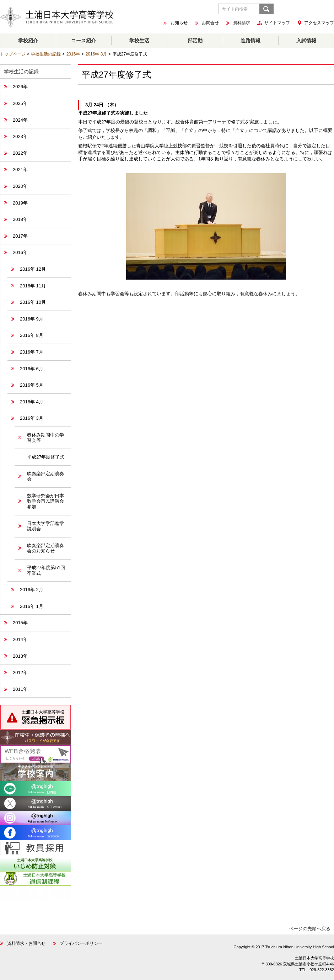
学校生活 (139, 41)
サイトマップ (277, 23)
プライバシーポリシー (81, 943)
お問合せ (210, 23)
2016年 (73, 54)
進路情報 (250, 41)
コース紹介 (83, 41)
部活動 (195, 41)
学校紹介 (28, 41)
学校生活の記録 (46, 54)
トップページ (13, 54)
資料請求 (242, 23)
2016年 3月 (96, 54)
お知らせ (179, 23)
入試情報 (306, 41)
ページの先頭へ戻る (310, 929)
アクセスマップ (319, 23)
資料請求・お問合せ (26, 943)
